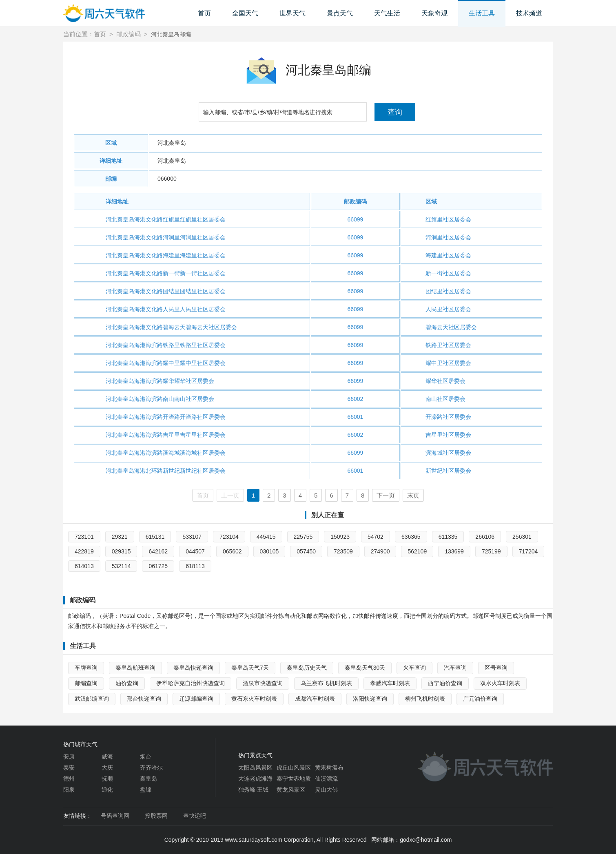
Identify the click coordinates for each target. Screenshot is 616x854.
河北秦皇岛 (172, 143)
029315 (121, 551)
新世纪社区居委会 (448, 471)
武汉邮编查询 (92, 699)
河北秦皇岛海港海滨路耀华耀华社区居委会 (160, 381)
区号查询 (496, 668)
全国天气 (245, 13)
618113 (195, 566)
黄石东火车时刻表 (254, 699)
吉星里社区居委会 (448, 435)
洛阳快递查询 (370, 699)
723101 (84, 537)
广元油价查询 (480, 699)
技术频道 (529, 13)
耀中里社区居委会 (448, 363)
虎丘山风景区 (294, 768)
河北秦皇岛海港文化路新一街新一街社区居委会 (166, 273)
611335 (448, 537)
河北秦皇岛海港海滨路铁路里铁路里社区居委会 (166, 345)
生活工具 (482, 13)
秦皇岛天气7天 (250, 668)
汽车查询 (455, 668)
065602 (232, 551)
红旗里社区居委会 (448, 219)
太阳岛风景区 (255, 768)
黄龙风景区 (291, 790)
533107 (192, 537)
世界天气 (292, 13)
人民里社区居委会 (448, 309)
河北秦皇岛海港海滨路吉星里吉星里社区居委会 (166, 435)
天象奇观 (434, 13)
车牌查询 (86, 668)
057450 (306, 551)
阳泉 (69, 790)
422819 (84, 551)
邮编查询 (86, 683)
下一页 (386, 495)
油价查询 (127, 683)
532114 (121, 566)
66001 (355, 417)
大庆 (107, 768)
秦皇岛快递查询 (193, 668)
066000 (167, 179)
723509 (343, 551)
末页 (413, 495)
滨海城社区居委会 (448, 453)
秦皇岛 (148, 779)
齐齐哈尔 (151, 768)
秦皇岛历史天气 (307, 668)
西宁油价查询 (445, 683)
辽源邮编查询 (196, 699)
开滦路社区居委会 (448, 417)
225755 (303, 537)
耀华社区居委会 (445, 381)
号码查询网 (115, 816)
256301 (522, 537)
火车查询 (414, 668)
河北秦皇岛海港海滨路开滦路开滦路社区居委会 (166, 417)
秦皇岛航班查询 (135, 668)
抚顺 (107, 779)
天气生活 (387, 13)
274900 (380, 551)
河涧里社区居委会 (448, 237)
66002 (355, 399)
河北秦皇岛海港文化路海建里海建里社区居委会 (166, 255)
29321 (120, 537)
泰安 (69, 768)
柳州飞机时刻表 (425, 699)
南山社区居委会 (445, 399)
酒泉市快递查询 (263, 683)
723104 (229, 537)
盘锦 (146, 790)
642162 (158, 551)
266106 (485, 537)
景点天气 (340, 13)
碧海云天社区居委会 (451, 327)
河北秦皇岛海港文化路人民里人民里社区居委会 (166, 309)
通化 (107, 790)
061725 (158, 566)
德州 (69, 779)
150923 (340, 537)
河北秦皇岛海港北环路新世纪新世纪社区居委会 (166, 471)
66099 (355, 219)
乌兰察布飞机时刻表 (326, 683)
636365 (411, 537)
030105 (269, 551)
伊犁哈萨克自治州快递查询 (191, 683)
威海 (107, 757)
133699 (454, 551)
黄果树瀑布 (329, 768)
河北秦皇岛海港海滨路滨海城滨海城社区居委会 (166, 453)
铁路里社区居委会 (448, 345)
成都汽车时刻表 (315, 699)
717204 (528, 551)
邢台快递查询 (144, 699)
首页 (204, 13)
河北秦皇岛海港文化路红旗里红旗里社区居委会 (166, 219)
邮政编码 (129, 34)
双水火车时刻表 (500, 683)
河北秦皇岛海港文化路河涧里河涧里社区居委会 (166, 237)
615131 (155, 537)
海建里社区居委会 (448, 255)
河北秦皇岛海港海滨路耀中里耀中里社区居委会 (166, 363)
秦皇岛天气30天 (365, 668)
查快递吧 (195, 816)
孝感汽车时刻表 (390, 683)
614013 (84, 566)
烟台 (146, 757)
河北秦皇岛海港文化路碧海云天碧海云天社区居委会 (171, 327)
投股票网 (156, 816)
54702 (376, 537)
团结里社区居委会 (448, 291)
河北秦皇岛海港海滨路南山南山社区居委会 (160, 399)
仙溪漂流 (326, 779)
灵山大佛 (326, 790)
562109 (417, 551)
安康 (69, 757)
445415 (266, 537)
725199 (491, 551)
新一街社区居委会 (448, 273)
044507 (195, 551)
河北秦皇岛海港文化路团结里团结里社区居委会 (166, 291)
